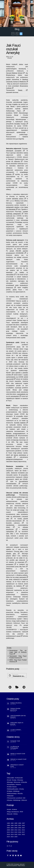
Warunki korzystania (12, 866)
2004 (12, 828)
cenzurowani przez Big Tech (17, 567)
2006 (20, 828)
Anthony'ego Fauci (16, 111)
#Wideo (15, 814)
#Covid (9, 780)
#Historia (18, 784)
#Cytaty (14, 780)
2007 (23, 828)
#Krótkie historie (12, 787)
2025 (16, 837)
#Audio (9, 809)
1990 (8, 823)
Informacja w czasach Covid (17, 765)
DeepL (23, 90)
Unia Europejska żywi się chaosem (18, 716)
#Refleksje (16, 791)
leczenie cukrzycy (15, 523)
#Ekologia (10, 782)
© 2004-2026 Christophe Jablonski (16, 864)
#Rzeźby (20, 793)
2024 (12, 837)
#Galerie (14, 809)
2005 (16, 828)
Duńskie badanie (21, 423)
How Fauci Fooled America (18, 657)
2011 (20, 830)
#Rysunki (10, 814)
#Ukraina (10, 800)
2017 (23, 832)
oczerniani (22, 562)
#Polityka (10, 791)
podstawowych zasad (14, 636)
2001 (20, 825)
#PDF (21, 812)
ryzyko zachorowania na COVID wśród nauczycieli (17, 377)
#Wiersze (24, 800)
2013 (8, 832)
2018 (8, 834)
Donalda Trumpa (21, 124)
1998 (8, 825)
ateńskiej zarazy (19, 199)
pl (11, 846)
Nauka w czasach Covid (18, 754)
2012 (23, 830)
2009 (12, 830)
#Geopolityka (11, 784)
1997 (23, 823)
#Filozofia (24, 782)
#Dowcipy (20, 780)
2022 (23, 834)
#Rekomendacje (12, 793)
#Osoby (21, 789)
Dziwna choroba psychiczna (15, 709)
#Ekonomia (17, 782)
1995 (16, 823)
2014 (12, 832)
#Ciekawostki (19, 778)
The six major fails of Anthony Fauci (18, 652)
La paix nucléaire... (16, 730)
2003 (8, 828)
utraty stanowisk (22, 577)
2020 (16, 834)
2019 (12, 834)
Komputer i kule (15, 741)
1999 (12, 825)
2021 (20, 834)
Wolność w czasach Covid (18, 759)
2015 (16, 832)
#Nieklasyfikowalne (13, 789)
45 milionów (17, 161)
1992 (12, 823)
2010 (16, 830)
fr (9, 846)
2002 (23, 825)
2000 (16, 825)
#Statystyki (10, 796)
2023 (8, 837)
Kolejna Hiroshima (16, 703)
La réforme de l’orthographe (15, 747)
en (8, 846)
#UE (24, 798)
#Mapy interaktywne (13, 812)
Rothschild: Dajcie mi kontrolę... (17, 723)
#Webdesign (17, 800)
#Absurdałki (10, 778)
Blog (17, 29)
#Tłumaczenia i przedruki (14, 798)
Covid (10, 58)
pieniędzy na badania (15, 586)
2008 (8, 830)
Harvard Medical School (15, 73)
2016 (20, 832)
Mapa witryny (21, 866)
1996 (20, 823)
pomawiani (11, 564)
